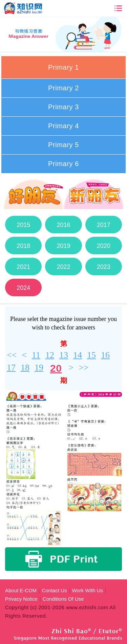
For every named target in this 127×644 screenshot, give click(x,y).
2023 (104, 267)
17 (11, 367)
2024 (23, 288)
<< (12, 355)
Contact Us (54, 590)
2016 (63, 225)
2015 (23, 225)
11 (36, 355)
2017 (104, 225)
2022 (63, 267)
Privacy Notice (21, 599)
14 (78, 355)
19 (39, 367)
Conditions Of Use (63, 599)
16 (105, 355)
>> (83, 367)
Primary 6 (63, 164)
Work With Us (88, 590)
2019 (63, 246)
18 (25, 367)
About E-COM (21, 590)
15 (91, 355)
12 (50, 355)
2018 (23, 246)
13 (64, 355)
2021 (23, 267)
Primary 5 (63, 145)
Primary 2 (63, 88)
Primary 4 (63, 126)
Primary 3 (63, 107)
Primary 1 (63, 67)
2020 (104, 246)
